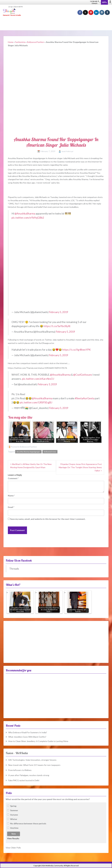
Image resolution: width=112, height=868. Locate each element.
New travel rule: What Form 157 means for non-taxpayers (34, 765)
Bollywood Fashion (36, 42)
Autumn (14, 815)
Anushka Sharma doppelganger (28, 452)
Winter (14, 819)
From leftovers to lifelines (20, 770)
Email (11, 507)
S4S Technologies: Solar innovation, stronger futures (32, 760)
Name (11, 496)
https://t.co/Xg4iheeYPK (76, 350)
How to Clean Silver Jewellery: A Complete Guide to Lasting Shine (38, 741)
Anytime (14, 828)
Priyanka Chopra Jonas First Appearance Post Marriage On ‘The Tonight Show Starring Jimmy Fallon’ (80, 467)
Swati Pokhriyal (67, 151)
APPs (104, 2)
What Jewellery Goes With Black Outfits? (27, 737)
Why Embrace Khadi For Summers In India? (28, 732)
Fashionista (20, 42)
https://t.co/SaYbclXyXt (57, 326)
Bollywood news (50, 452)
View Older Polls (13, 848)
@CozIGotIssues (83, 375)
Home (11, 42)
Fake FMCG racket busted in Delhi (24, 780)
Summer (14, 810)
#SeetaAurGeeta (85, 398)
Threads (14, 569)
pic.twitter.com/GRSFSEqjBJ (36, 402)
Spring (13, 806)
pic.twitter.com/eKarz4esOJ (38, 379)
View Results (13, 838)
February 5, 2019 (59, 312)
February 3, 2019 (47, 384)
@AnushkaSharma (25, 214)
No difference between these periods (28, 823)
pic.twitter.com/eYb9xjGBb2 (28, 218)
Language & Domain (95, 2)
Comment (13, 478)
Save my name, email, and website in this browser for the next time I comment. (48, 519)
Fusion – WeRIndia (17, 753)
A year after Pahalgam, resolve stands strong (29, 775)
